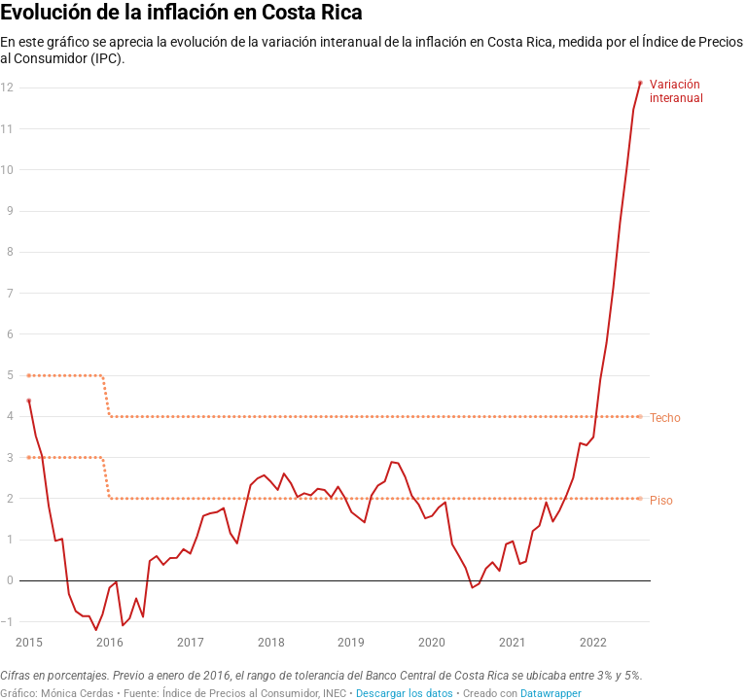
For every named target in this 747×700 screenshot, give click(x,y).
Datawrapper (551, 694)
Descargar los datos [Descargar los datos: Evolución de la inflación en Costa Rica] (405, 694)
